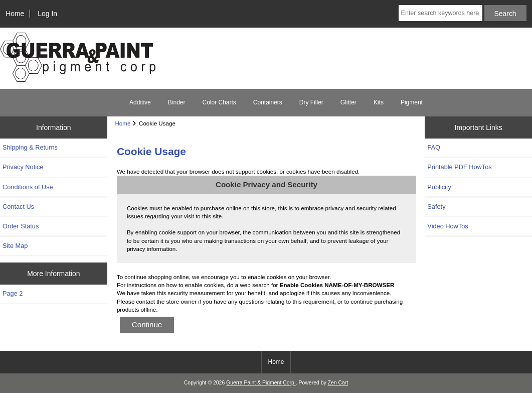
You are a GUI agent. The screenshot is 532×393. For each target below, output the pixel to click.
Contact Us (18, 207)
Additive (140, 102)
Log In (47, 14)
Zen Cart (338, 383)
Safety (436, 207)
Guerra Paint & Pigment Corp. (261, 383)
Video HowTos (448, 226)
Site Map (15, 246)
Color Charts (219, 102)
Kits (379, 102)
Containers (268, 102)
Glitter (348, 102)
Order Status (21, 226)
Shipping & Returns (30, 147)
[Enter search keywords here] (440, 13)
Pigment (412, 102)
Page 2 (13, 293)
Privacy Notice (23, 167)
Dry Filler (311, 102)
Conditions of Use (28, 187)
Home (15, 14)
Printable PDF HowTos (459, 167)
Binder (177, 102)
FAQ (434, 147)
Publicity (439, 187)
